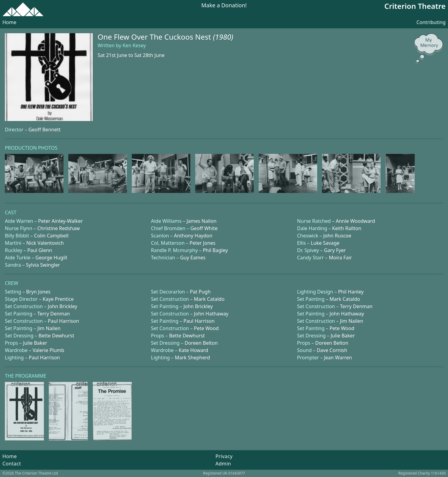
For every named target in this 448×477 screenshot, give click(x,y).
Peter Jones (203, 243)
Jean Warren (338, 358)
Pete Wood (206, 328)
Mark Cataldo (209, 299)
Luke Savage (325, 243)
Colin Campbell (51, 236)
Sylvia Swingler (43, 265)
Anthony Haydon (193, 236)
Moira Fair (340, 258)
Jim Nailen (352, 321)
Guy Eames (193, 258)
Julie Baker (343, 336)
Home (9, 22)
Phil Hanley (351, 292)
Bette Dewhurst (56, 336)
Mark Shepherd (192, 358)
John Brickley (63, 306)
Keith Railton (347, 228)
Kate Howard (194, 350)
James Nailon (202, 221)
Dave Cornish (332, 350)
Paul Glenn (39, 250)
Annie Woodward (355, 221)
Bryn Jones (38, 292)
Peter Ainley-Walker (61, 221)
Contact (12, 464)
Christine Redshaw (58, 228)
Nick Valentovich (45, 243)
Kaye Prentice (58, 299)
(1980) (223, 37)
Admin (223, 464)
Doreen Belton (201, 343)
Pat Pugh (200, 292)
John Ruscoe (337, 236)
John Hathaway (211, 314)
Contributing (431, 22)
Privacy (224, 456)
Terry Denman (356, 306)
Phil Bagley (215, 250)
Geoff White (204, 228)
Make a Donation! (224, 6)
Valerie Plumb (48, 350)
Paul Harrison (63, 321)
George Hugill (51, 258)
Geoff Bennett (44, 130)
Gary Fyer (335, 250)
